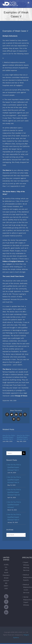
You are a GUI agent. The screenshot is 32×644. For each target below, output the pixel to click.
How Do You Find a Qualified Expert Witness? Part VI (14, 517)
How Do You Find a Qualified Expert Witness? (14, 505)
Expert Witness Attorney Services (26, 566)
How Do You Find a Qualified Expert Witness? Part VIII (14, 492)
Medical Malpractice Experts (26, 577)
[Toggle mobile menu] (29, 3)
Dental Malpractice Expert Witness (26, 601)
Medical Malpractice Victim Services (26, 589)
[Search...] (14, 453)
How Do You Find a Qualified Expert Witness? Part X (9, 437)
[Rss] (6, 596)
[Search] (24, 453)
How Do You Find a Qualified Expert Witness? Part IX (23, 437)
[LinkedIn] (6, 612)
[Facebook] (6, 602)
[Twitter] (6, 607)
